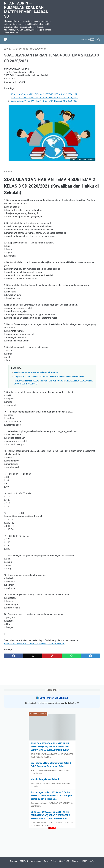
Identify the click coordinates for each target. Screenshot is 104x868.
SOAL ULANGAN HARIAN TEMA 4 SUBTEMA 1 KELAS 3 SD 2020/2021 (44, 94)
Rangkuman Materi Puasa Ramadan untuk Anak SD (36, 372)
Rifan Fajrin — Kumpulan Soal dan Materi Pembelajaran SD (26, 10)
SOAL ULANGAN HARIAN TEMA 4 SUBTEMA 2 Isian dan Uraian (34, 644)
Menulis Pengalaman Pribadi (45, 779)
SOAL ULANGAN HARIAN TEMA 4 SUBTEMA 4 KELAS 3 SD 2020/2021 (44, 101)
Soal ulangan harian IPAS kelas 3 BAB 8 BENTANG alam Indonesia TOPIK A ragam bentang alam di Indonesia (51, 796)
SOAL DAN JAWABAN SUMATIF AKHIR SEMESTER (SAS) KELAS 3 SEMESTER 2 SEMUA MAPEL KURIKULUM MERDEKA (51, 815)
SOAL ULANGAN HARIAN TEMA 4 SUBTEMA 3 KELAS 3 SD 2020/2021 (44, 98)
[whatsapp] (71, 656)
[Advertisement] (52, 849)
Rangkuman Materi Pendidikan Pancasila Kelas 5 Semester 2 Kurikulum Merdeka (49, 377)
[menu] (7, 39)
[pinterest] (52, 656)
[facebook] (14, 656)
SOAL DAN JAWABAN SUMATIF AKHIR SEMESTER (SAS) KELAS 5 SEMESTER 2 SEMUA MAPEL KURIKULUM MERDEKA (51, 747)
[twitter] (33, 656)
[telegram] (90, 656)
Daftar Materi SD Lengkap (54, 698)
